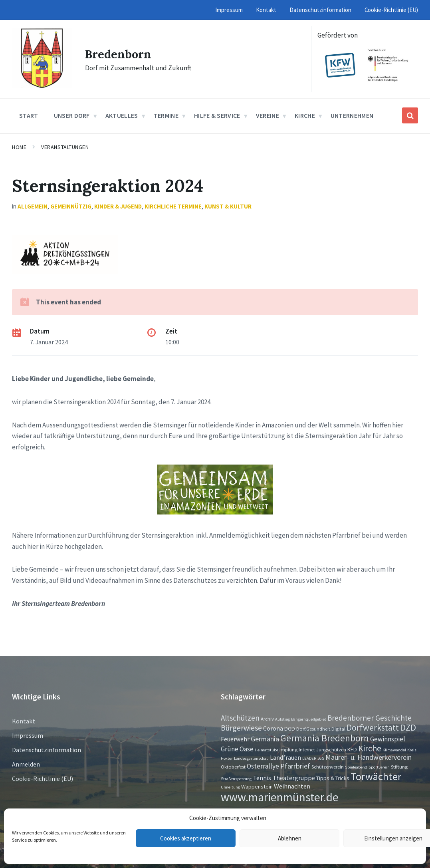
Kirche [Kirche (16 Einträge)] (370, 748)
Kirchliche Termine (173, 206)
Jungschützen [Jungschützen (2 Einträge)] (331, 749)
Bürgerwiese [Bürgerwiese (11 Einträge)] (241, 728)
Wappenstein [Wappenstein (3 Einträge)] (257, 787)
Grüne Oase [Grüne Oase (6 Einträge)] (237, 749)
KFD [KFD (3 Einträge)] (352, 749)
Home (19, 147)
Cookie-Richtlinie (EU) (43, 779)
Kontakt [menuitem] (266, 10)
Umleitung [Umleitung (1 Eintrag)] (230, 787)
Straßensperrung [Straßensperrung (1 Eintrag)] (236, 779)
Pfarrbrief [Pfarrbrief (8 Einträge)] (295, 766)
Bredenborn (119, 54)
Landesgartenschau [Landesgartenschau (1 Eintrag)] (251, 758)
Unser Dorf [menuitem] (72, 115)
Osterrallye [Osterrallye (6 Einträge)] (263, 766)
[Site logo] (42, 86)
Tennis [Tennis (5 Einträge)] (262, 778)
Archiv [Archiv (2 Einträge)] (267, 719)
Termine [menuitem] (166, 115)
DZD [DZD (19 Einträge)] (408, 727)
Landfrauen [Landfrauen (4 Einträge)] (285, 758)
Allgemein (33, 206)
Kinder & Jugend (118, 206)
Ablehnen (290, 838)
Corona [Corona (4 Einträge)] (273, 728)
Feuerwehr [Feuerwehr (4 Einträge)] (235, 739)
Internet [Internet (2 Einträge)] (307, 749)
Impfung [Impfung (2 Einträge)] (288, 749)
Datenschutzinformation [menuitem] (320, 10)
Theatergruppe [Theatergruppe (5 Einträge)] (294, 778)
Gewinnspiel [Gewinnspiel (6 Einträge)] (388, 739)
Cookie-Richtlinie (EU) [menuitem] (391, 10)
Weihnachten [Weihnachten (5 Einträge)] (292, 786)
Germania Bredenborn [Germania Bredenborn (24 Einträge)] (325, 738)
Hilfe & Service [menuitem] (217, 115)
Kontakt (24, 721)
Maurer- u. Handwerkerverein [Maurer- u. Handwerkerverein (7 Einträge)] (369, 757)
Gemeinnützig (71, 206)
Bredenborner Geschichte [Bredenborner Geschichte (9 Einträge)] (370, 718)
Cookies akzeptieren (186, 838)
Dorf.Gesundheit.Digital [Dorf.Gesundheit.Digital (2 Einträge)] (321, 729)
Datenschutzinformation (47, 750)
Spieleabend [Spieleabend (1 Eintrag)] (356, 767)
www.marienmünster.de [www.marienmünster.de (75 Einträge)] (280, 797)
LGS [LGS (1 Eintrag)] (321, 758)
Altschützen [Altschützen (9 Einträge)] (240, 718)
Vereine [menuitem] (268, 115)
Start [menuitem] (29, 115)
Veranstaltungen (65, 147)
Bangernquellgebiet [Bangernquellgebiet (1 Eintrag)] (309, 719)
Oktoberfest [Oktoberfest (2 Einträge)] (233, 767)
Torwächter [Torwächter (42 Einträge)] (376, 776)
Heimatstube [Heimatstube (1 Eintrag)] (267, 750)
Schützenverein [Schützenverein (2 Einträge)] (328, 767)
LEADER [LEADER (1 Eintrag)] (309, 758)
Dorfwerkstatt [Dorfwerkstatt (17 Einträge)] (373, 727)
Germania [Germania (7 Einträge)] (265, 739)
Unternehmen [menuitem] (352, 115)
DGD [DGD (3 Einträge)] (290, 729)
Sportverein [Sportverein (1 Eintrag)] (379, 767)
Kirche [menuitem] (305, 115)
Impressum (28, 735)
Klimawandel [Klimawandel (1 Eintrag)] (394, 750)
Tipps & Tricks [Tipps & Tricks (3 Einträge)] (333, 778)
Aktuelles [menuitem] (122, 115)
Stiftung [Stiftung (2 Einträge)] (399, 767)
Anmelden (26, 764)
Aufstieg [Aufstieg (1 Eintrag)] (282, 719)
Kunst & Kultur (228, 206)
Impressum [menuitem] (229, 10)
